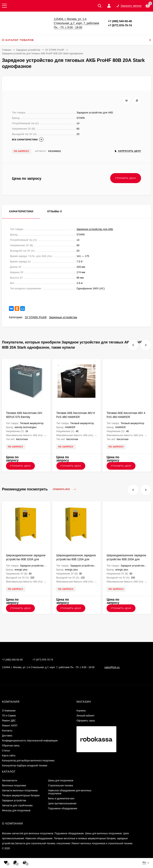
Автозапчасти (10, 781)
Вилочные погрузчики (14, 786)
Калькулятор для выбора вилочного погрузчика (28, 761)
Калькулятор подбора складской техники (25, 766)
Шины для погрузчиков (61, 781)
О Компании (9, 711)
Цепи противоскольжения (62, 804)
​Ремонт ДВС (9, 721)
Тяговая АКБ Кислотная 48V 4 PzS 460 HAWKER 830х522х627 (126, 417)
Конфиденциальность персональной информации (30, 741)
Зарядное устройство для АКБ (95, 229)
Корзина (81, 711)
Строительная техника (61, 786)
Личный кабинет (85, 716)
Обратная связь (11, 746)
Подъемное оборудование (63, 808)
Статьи (6, 751)
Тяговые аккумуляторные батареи (21, 796)
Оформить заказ (86, 721)
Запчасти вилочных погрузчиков (20, 791)
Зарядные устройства (63, 317)
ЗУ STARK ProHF (36, 317)
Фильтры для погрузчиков (16, 810)
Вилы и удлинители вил (61, 799)
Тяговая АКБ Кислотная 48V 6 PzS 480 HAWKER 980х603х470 (76, 417)
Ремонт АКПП (10, 726)
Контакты (7, 731)
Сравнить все (65, 489)
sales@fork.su (112, 667)
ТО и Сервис (9, 716)
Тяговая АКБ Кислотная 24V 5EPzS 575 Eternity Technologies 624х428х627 (24, 417)
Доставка (7, 736)
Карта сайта (9, 756)
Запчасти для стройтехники (17, 806)
